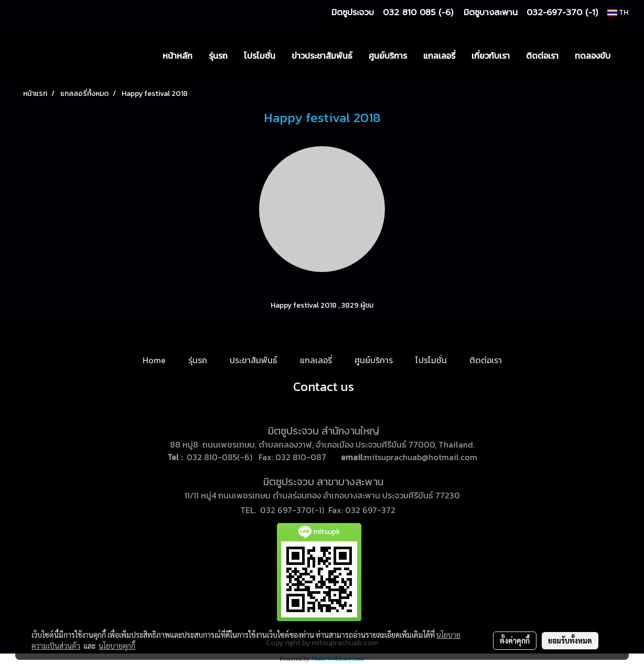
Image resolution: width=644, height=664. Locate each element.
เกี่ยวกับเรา (491, 56)
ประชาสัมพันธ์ (254, 360)
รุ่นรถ (218, 56)
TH (618, 12)
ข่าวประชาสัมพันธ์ (322, 56)
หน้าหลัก (178, 56)
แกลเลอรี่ (439, 56)
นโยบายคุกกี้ (117, 646)
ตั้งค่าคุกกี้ (515, 640)
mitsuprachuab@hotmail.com (421, 457)
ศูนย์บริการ (388, 56)
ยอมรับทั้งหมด (570, 640)
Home (154, 360)
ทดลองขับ (593, 56)
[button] (628, 56)
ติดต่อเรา (542, 56)
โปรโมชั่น (260, 56)
